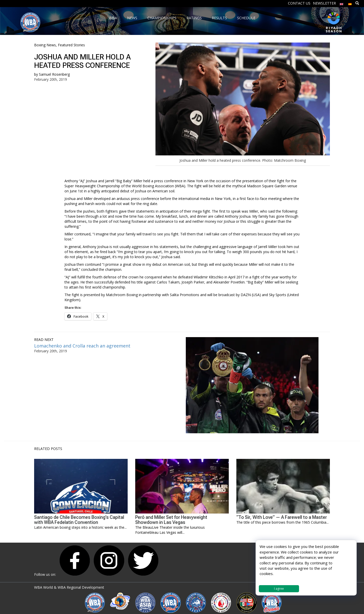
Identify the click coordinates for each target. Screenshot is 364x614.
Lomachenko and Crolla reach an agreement (82, 346)
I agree (279, 589)
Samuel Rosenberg (54, 74)
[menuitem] (342, 3)
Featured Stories (71, 45)
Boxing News (45, 45)
